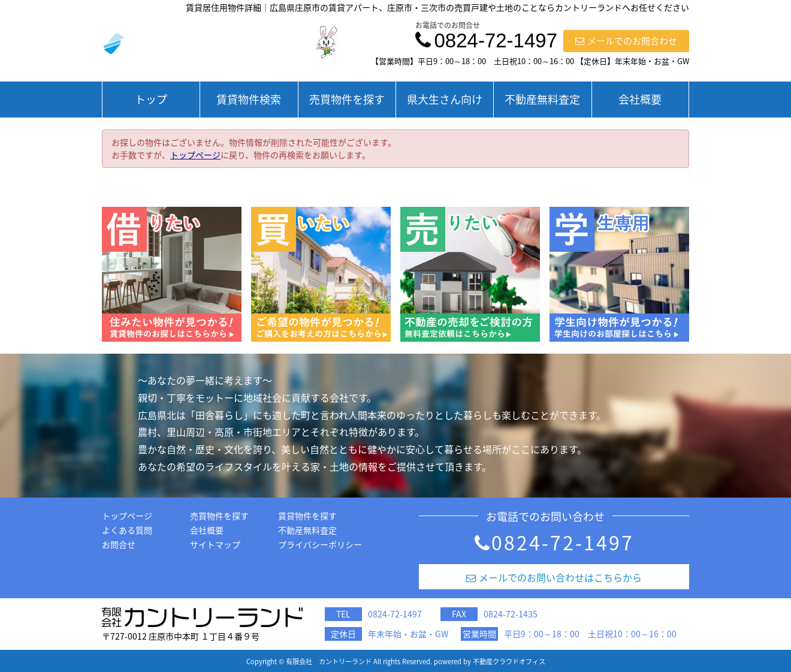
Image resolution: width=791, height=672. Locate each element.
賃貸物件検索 (249, 99)
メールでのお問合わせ (626, 41)
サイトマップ (215, 544)
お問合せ (119, 544)
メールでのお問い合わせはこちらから (554, 577)
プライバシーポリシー (320, 544)
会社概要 (640, 99)
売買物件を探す (347, 99)
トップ (151, 99)
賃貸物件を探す (307, 516)
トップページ (195, 155)
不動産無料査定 (542, 99)
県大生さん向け (445, 99)
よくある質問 (127, 530)
